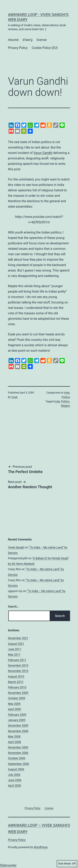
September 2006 (18, 764)
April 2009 (14, 709)
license (42, 40)
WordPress (41, 847)
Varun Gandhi (43, 153)
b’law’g (28, 40)
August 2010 (16, 676)
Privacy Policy (18, 48)
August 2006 (16, 769)
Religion (66, 406)
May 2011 (14, 655)
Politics (66, 397)
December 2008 (18, 725)
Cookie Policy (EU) (45, 48)
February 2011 (17, 660)
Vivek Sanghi (16, 547)
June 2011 (15, 649)
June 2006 (15, 780)
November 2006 (18, 753)
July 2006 (14, 775)
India (67, 393)
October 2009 (17, 698)
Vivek (14, 397)
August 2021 (16, 644)
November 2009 (18, 693)
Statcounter (8, 865)
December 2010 (18, 665)
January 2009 (17, 720)
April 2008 (14, 742)
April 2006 (14, 786)
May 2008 (14, 736)
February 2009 (17, 715)
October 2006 (17, 758)
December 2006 (18, 747)
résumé (13, 40)
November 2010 (18, 671)
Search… (13, 606)
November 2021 (18, 638)
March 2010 (16, 682)
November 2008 (18, 731)
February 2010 (17, 687)
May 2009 (14, 704)
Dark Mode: (67, 864)
